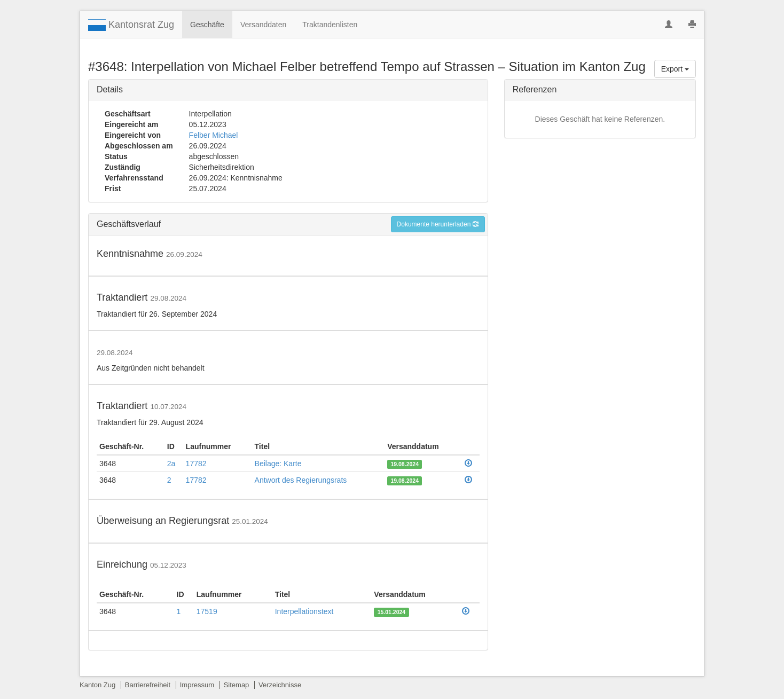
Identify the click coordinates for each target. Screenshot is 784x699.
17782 (196, 464)
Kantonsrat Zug (131, 25)
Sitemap (237, 685)
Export (675, 69)
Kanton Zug (97, 685)
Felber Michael (214, 135)
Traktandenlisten (330, 25)
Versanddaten (263, 25)
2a (171, 464)
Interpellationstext (304, 611)
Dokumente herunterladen (438, 224)
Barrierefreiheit (148, 685)
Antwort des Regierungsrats (301, 480)
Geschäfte (207, 25)
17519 (207, 611)
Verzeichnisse (280, 685)
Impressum (197, 685)
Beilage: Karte (278, 464)
